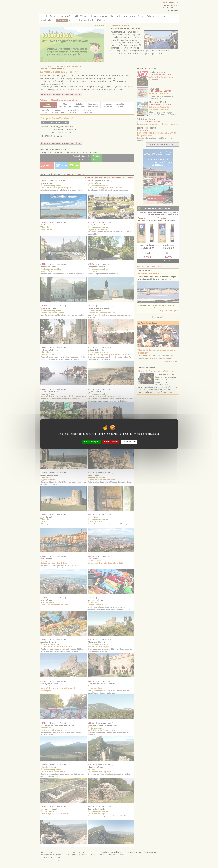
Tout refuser (111, 442)
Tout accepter (91, 442)
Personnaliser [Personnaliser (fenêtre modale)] (129, 442)
